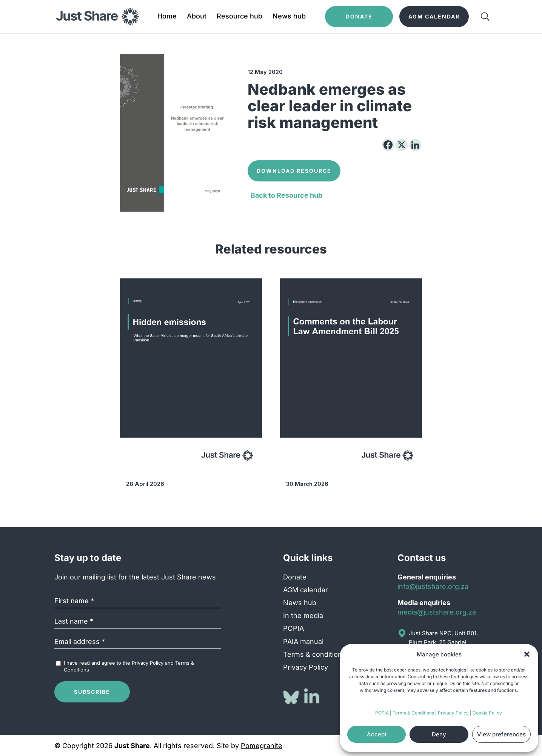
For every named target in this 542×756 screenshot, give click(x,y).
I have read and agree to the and (129, 666)
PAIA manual (303, 642)
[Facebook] (388, 145)
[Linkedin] (415, 145)
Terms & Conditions (413, 713)
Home (167, 17)
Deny (439, 734)
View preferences (501, 734)
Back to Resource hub (286, 195)
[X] (402, 145)
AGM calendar (306, 590)
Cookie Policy (487, 713)
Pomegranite (262, 746)
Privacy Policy (453, 713)
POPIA (382, 713)
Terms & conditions (314, 654)
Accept (377, 734)
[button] (527, 654)
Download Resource (294, 171)
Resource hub (239, 17)
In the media (303, 615)
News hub (289, 17)
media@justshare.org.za (437, 612)
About (197, 17)
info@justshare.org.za (433, 586)
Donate (295, 577)
